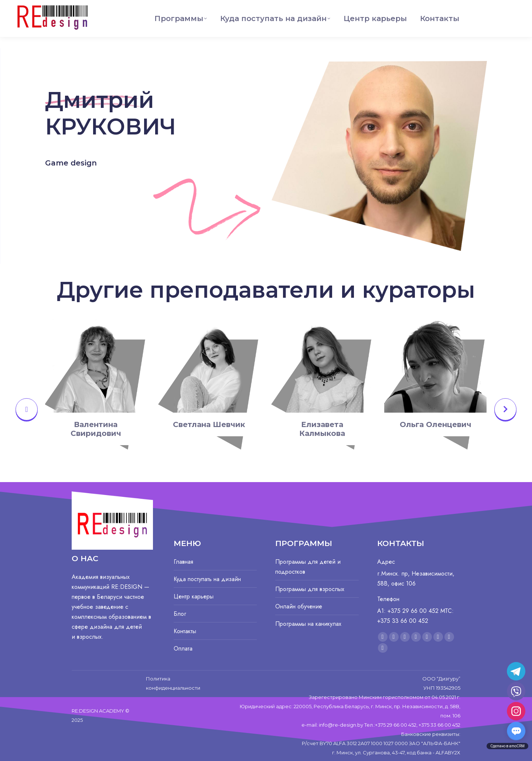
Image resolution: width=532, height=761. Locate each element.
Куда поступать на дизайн (207, 579)
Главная (183, 562)
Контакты (185, 631)
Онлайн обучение (299, 606)
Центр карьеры (194, 596)
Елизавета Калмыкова (322, 429)
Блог (180, 614)
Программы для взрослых (310, 589)
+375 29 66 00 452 (493, 6)
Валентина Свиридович (96, 429)
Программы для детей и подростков (308, 567)
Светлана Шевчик (209, 424)
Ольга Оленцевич (436, 424)
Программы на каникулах (308, 624)
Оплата (183, 649)
